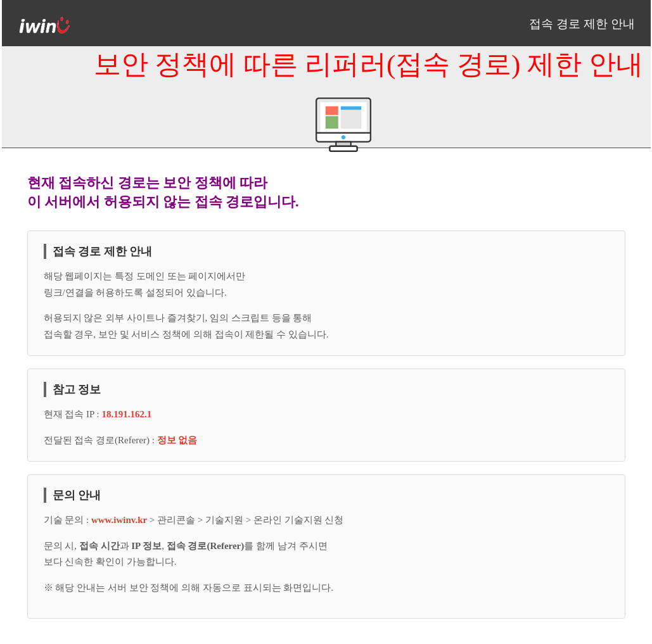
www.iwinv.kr (120, 520)
